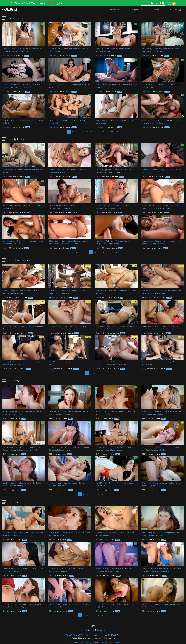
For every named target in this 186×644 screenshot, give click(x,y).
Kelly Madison (8, 297)
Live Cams (175, 10)
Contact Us (101, 630)
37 (117, 132)
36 (112, 132)
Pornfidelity (7, 56)
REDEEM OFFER (153, 3)
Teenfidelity (7, 177)
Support (84, 630)
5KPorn (6, 418)
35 (112, 252)
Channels (115, 9)
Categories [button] (135, 10)
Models (155, 10)
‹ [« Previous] (65, 252)
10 (103, 132)
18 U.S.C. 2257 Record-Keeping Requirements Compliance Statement (93, 643)
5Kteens (6, 539)
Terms (92, 630)
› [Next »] (121, 132)
